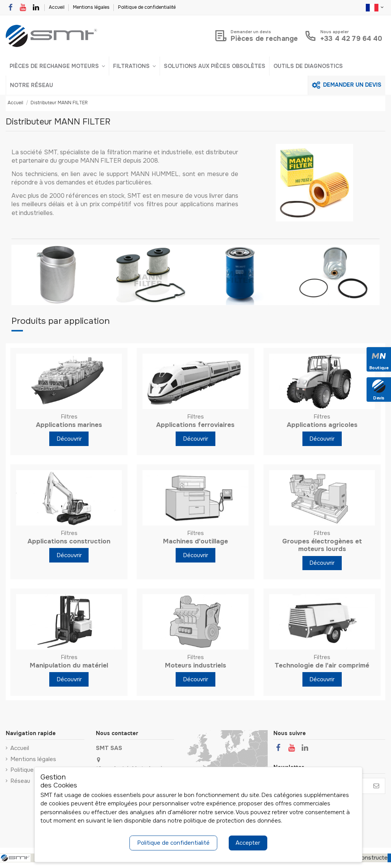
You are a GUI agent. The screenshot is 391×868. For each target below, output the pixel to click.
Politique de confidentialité (147, 7)
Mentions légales (92, 7)
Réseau (20, 781)
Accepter (248, 843)
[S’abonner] (376, 786)
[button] (57, 66)
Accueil (57, 7)
